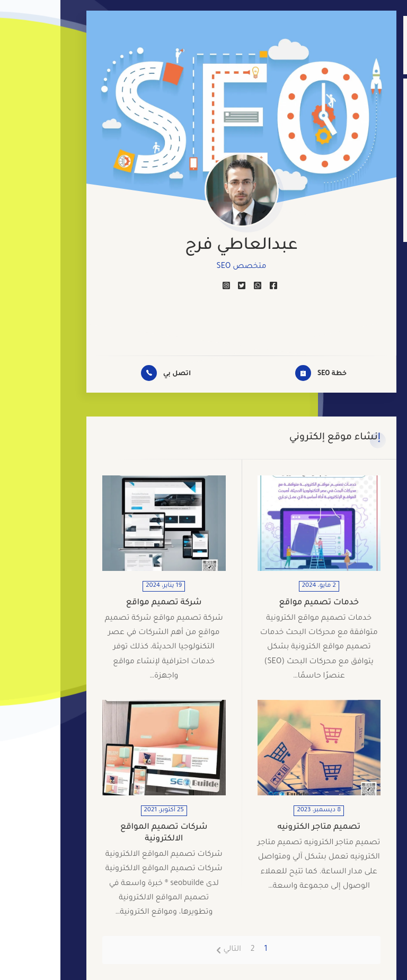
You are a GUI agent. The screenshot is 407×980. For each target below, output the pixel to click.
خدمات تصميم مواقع (258, 603)
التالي (172, 950)
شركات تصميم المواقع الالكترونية (104, 833)
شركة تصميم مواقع (104, 603)
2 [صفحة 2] (192, 950)
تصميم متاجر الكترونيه (258, 827)
